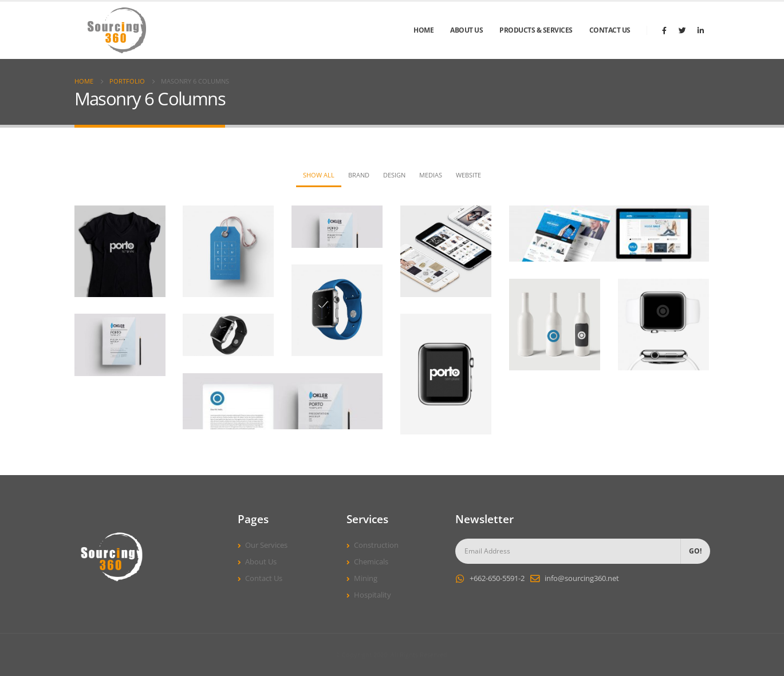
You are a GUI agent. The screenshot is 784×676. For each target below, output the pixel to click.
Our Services (266, 545)
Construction (376, 545)
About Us (466, 30)
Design (394, 175)
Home (423, 30)
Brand (359, 175)
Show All (319, 175)
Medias (431, 175)
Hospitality (373, 595)
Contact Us (610, 30)
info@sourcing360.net (582, 578)
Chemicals (371, 562)
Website (468, 175)
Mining (366, 578)
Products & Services (536, 30)
